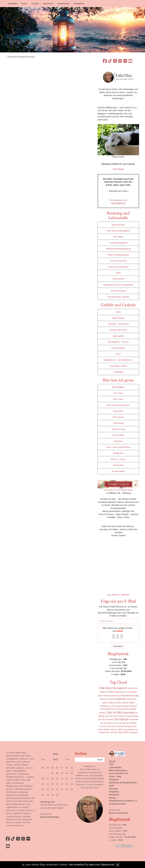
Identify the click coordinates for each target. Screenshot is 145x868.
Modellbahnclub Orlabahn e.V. (123, 801)
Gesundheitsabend (118, 243)
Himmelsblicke (118, 348)
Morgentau (118, 453)
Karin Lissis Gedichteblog (118, 447)
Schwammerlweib (117, 804)
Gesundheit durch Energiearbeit (118, 285)
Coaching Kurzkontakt (118, 267)
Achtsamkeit (118, 279)
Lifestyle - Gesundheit (118, 324)
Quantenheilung (118, 291)
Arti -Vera (118, 393)
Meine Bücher (118, 225)
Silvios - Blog (115, 776)
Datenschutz (64, 3)
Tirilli (111, 764)
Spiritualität (118, 336)
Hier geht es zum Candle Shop (118, 490)
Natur (118, 354)
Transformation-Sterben (118, 297)
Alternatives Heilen (118, 366)
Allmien (113, 798)
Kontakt (35, 3)
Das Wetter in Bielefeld (118, 595)
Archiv (24, 3)
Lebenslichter (115, 767)
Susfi (111, 785)
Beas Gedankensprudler (118, 405)
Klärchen (118, 441)
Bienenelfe (118, 411)
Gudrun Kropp (118, 429)
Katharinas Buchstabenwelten (123, 783)
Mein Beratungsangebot (118, 231)
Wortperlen (118, 465)
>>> (67, 759)
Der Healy (118, 237)
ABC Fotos (118, 399)
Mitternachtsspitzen (118, 770)
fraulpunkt (114, 779)
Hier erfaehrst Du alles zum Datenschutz (92, 865)
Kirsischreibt (118, 435)
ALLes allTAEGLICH (119, 773)
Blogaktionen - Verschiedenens (118, 360)
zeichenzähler (118, 471)
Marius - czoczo (118, 459)
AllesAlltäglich (118, 387)
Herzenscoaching (118, 261)
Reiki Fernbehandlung (118, 255)
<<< (43, 759)
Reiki (118, 273)
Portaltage (118, 372)
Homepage (118, 169)
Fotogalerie (79, 3)
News (118, 312)
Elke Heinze (118, 417)
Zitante (112, 761)
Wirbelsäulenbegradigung (118, 249)
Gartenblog (118, 423)
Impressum (48, 3)
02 (57, 773)
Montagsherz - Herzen (118, 342)
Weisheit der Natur (118, 330)
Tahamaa (113, 789)
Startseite (13, 3)
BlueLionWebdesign (50, 817)
